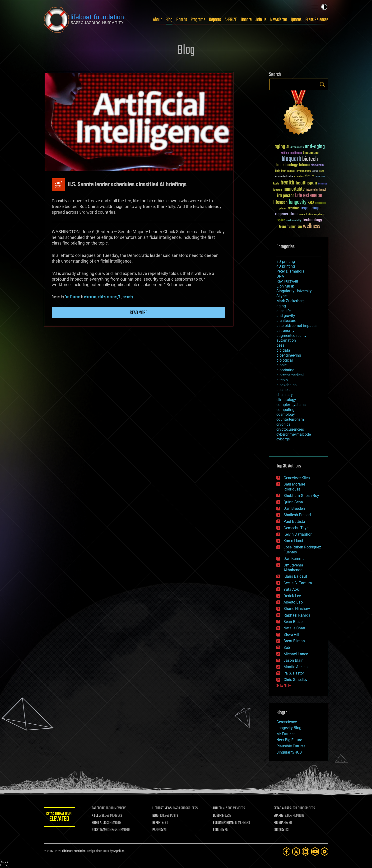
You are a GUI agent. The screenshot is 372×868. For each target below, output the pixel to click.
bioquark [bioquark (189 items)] (291, 159)
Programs (198, 20)
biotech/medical (290, 375)
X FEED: (98, 816)
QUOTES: (279, 830)
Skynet (282, 296)
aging (281, 306)
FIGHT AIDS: (101, 823)
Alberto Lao (293, 602)
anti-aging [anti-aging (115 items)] (315, 147)
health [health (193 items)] (287, 183)
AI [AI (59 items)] (288, 147)
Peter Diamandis (290, 271)
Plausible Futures (291, 746)
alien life (284, 311)
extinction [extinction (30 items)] (299, 177)
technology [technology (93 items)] (312, 220)
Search (322, 84)
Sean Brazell (294, 622)
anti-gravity (286, 316)
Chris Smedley (295, 680)
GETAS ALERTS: (283, 808)
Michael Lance (296, 654)
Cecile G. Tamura (298, 583)
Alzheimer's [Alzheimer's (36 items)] (297, 148)
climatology (286, 400)
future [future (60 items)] (310, 176)
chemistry (285, 395)
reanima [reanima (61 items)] (294, 208)
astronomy (285, 331)
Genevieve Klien (297, 478)
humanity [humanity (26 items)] (323, 184)
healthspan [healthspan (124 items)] (306, 183)
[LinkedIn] (306, 851)
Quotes (296, 20)
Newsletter (279, 20)
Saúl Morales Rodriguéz (295, 487)
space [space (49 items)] (281, 220)
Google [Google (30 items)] (276, 184)
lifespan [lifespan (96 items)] (280, 202)
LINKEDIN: (220, 808)
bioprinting (285, 370)
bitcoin (282, 380)
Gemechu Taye (296, 528)
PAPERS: (159, 830)
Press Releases (317, 20)
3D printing (286, 262)
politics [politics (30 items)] (283, 209)
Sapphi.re (119, 851)
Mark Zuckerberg (291, 301)
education (90, 297)
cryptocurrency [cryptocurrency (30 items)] (304, 171)
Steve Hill (291, 634)
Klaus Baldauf (295, 576)
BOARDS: (280, 816)
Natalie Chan (294, 628)
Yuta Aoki (292, 589)
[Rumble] (325, 851)
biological (285, 360)
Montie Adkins (295, 667)
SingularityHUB (289, 752)
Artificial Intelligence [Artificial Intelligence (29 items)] (291, 153)
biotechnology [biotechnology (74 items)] (287, 165)
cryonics (283, 424)
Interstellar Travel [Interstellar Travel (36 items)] (316, 190)
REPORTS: (160, 823)
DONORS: (220, 816)
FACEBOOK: (101, 808)
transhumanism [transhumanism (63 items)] (290, 227)
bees (280, 345)
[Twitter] (296, 851)
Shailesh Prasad (297, 515)
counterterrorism (290, 419)
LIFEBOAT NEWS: (164, 808)
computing (285, 410)
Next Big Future (289, 740)
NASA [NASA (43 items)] (311, 203)
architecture (286, 321)
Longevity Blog (289, 728)
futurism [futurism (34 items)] (320, 177)
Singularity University (294, 291)
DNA (280, 276)
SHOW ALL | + (284, 686)
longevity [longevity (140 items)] (298, 202)
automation (286, 340)
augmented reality (291, 336)
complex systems (291, 405)
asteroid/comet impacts (296, 326)
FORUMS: (220, 830)
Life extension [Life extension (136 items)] (309, 196)
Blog (169, 20)
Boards (182, 20)
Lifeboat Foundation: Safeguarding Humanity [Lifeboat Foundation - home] (84, 20)
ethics (102, 297)
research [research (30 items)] (303, 215)
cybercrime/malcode (294, 434)
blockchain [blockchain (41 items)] (317, 165)
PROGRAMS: (281, 823)
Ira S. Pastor (294, 673)
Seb (287, 648)
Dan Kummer (72, 297)
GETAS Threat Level (60, 818)
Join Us (261, 20)
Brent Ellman (294, 641)
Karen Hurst (293, 541)
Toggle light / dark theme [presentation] (324, 7)
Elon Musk (285, 286)
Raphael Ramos (297, 615)
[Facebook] (287, 851)
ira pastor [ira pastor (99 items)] (286, 196)
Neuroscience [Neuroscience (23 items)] (321, 203)
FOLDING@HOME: (225, 823)
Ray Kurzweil (287, 281)
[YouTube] (315, 851)
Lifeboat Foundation (74, 851)
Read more (139, 313)
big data (283, 350)
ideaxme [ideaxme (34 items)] (278, 190)
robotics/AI (114, 297)
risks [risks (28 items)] (311, 215)
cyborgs (283, 439)
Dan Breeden (294, 508)
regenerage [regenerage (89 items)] (311, 208)
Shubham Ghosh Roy (301, 496)
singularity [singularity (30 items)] (319, 215)
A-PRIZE (231, 20)
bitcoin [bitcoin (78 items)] (304, 165)
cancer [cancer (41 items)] (291, 171)
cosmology (286, 414)
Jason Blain (293, 660)
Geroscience (287, 722)
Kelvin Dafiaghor (298, 534)
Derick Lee (292, 596)
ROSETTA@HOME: (105, 830)
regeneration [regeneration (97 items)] (286, 214)
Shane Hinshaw (297, 609)
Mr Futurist (286, 734)
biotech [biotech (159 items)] (310, 159)
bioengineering (289, 355)
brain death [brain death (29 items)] (281, 171)
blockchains (286, 385)
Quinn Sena (293, 502)
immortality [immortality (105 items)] (294, 189)
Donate (246, 20)
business (284, 390)
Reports (215, 20)
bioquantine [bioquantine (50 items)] (311, 153)
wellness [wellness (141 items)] (312, 226)
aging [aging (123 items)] (280, 147)
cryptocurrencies (290, 429)
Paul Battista (294, 521)
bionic (281, 365)
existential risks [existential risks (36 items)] (284, 177)
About (157, 20)
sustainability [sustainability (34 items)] (294, 221)
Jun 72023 (58, 185)
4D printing (286, 266)
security (128, 297)
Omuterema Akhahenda (293, 568)
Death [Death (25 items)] (322, 171)
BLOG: (157, 816)
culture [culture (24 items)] (315, 171)
